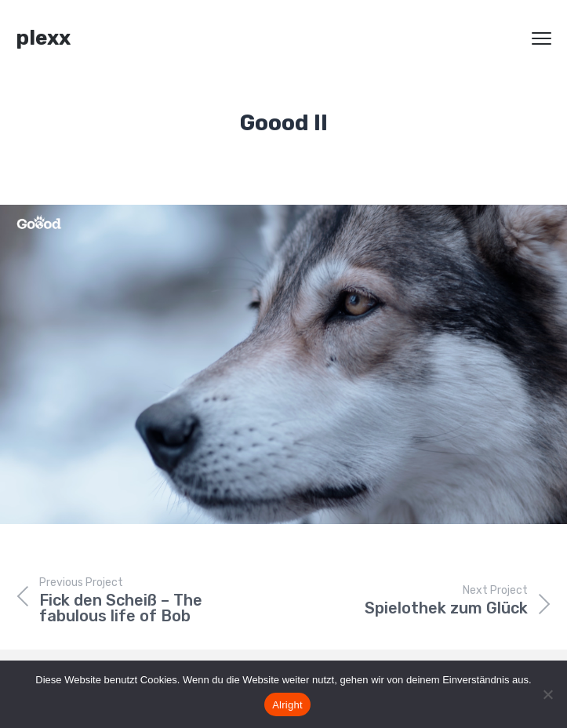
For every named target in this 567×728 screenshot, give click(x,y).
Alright (287, 705)
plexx (43, 38)
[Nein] (547, 694)
